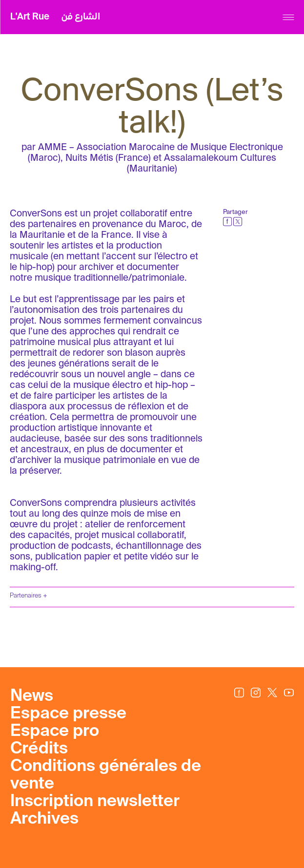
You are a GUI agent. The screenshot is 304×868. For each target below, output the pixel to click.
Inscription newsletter (95, 802)
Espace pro (55, 732)
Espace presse (68, 714)
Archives (44, 819)
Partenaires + (29, 596)
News (32, 696)
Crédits (39, 749)
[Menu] (288, 17)
